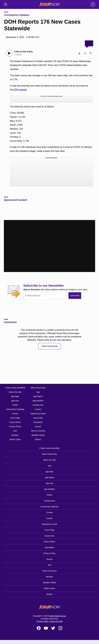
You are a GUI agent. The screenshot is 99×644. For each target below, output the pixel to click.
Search (38, 427)
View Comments (50, 346)
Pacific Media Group (57, 616)
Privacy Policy (15, 427)
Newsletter (38, 422)
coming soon (38, 405)
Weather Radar (38, 435)
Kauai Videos (15, 422)
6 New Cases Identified (15, 388)
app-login (15, 396)
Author (15, 405)
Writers (38, 439)
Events (15, 414)
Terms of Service (38, 431)
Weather (15, 435)
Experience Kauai (38, 414)
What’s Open (15, 439)
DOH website (20, 90)
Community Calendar (15, 409)
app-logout (38, 396)
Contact (38, 409)
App (38, 392)
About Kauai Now (38, 388)
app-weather (38, 401)
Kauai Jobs (38, 418)
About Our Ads (15, 392)
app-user (15, 401)
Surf (15, 431)
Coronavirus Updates (17, 15)
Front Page (15, 418)
